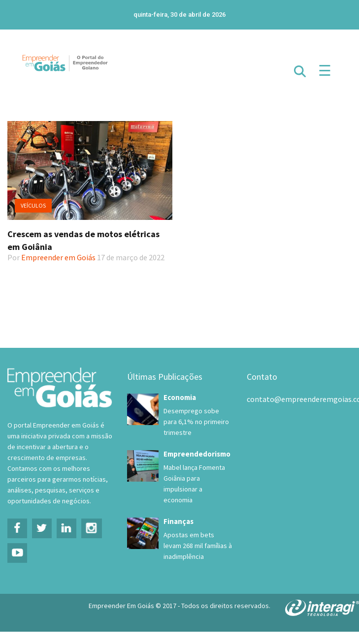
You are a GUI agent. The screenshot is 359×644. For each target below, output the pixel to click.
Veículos (33, 205)
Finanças (179, 521)
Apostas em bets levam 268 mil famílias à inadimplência (198, 546)
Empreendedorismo (197, 454)
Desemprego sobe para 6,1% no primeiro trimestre (196, 422)
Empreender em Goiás (58, 257)
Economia (180, 397)
